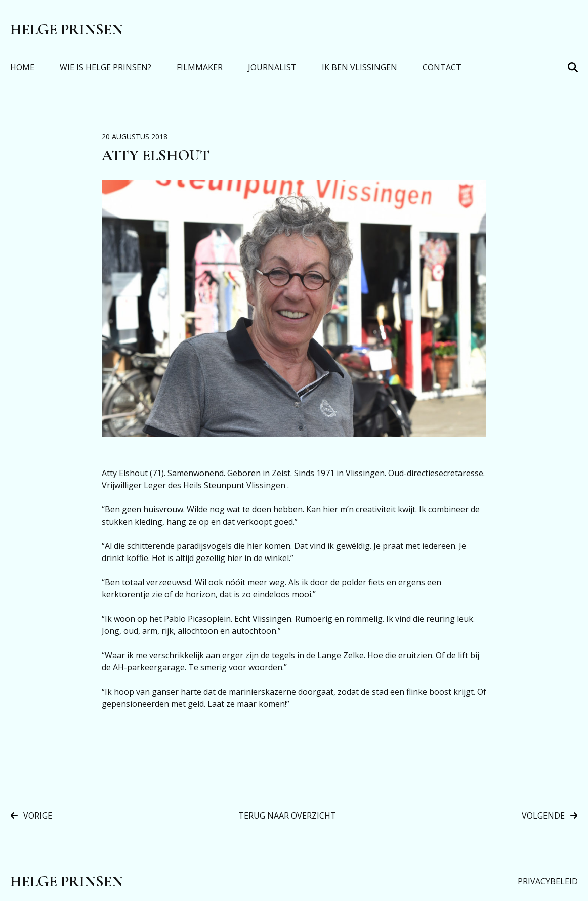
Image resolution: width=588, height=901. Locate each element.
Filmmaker (200, 67)
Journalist (272, 67)
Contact (442, 67)
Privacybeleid (548, 881)
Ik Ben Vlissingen (360, 67)
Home (22, 67)
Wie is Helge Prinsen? (106, 67)
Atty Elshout (156, 156)
